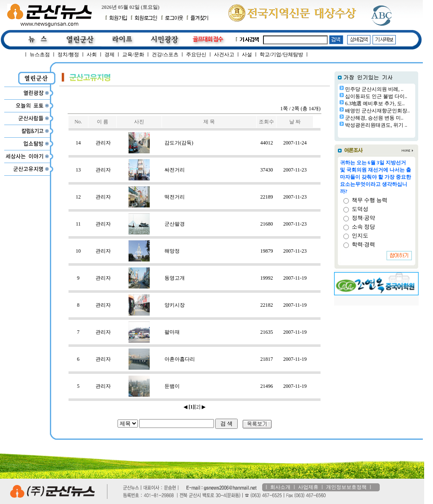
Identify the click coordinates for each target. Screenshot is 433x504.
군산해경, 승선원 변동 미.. (374, 118)
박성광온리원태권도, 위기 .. (376, 125)
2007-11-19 (295, 278)
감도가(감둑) (179, 143)
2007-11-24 (295, 143)
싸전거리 (175, 170)
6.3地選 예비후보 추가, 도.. (375, 104)
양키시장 (175, 305)
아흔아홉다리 (180, 359)
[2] (197, 407)
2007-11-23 (295, 170)
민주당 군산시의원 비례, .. (374, 89)
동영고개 (175, 278)
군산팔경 (175, 224)
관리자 (103, 143)
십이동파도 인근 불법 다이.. (376, 96)
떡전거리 (175, 197)
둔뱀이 (172, 386)
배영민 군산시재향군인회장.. (377, 111)
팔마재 (172, 332)
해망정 (172, 251)
